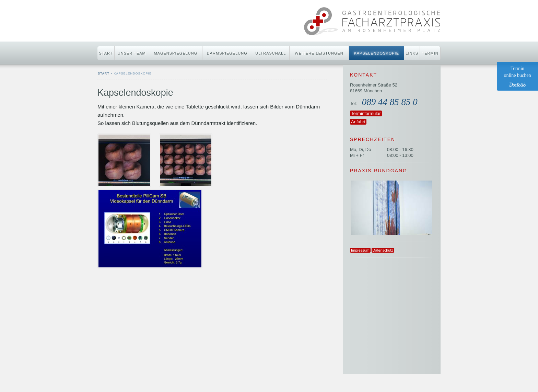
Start (106, 53)
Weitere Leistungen (319, 53)
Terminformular (366, 113)
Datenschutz (383, 250)
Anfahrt (358, 122)
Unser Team (132, 53)
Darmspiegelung (227, 53)
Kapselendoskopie (376, 53)
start (104, 73)
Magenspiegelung (176, 53)
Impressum (360, 250)
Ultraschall (271, 53)
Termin (430, 53)
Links (412, 53)
